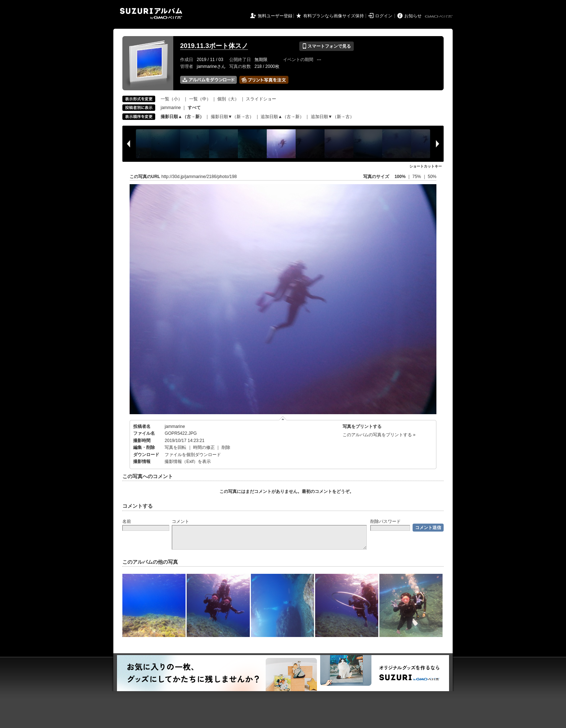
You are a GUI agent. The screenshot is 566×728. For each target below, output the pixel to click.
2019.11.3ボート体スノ (214, 46)
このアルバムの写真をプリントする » (379, 435)
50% (432, 177)
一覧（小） (171, 99)
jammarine (171, 108)
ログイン (384, 16)
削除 (226, 447)
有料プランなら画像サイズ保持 (334, 16)
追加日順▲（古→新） (282, 117)
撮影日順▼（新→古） (232, 117)
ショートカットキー (426, 166)
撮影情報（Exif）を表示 (188, 461)
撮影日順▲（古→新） (182, 117)
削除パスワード (386, 521)
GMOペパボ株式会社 (439, 17)
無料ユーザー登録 (275, 16)
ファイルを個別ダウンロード (193, 455)
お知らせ (413, 16)
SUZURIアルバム (151, 14)
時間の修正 (204, 447)
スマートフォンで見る (326, 46)
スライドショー (261, 99)
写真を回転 (175, 447)
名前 (127, 521)
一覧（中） (200, 99)
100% (400, 177)
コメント (180, 521)
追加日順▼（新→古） (332, 117)
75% (417, 177)
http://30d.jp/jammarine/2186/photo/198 (199, 177)
